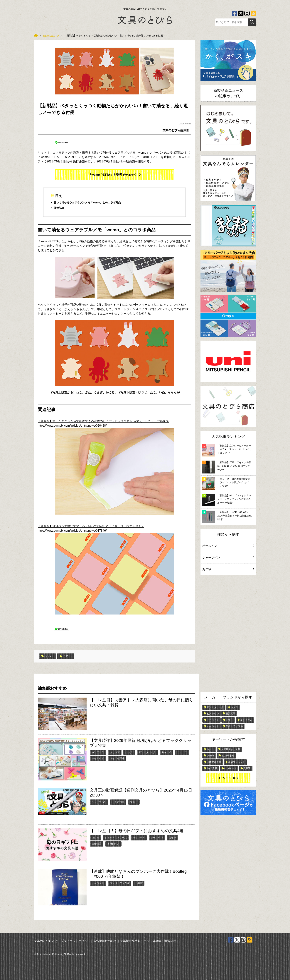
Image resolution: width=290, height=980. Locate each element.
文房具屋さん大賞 (231, 749)
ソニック (182, 752)
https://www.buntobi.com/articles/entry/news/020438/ (72, 426)
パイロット (139, 838)
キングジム (98, 752)
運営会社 (170, 941)
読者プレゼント (237, 762)
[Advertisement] (228, 634)
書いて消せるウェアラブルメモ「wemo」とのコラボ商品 (92, 203)
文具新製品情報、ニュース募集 (141, 941)
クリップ (115, 752)
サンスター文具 (147, 752)
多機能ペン (113, 844)
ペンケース (230, 768)
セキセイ (166, 752)
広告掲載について (105, 941)
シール (210, 749)
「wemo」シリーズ (148, 153)
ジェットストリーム (116, 838)
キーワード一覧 (227, 778)
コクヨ (129, 752)
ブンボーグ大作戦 (119, 883)
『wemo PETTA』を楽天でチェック (113, 175)
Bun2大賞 (212, 768)
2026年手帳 (228, 756)
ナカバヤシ (213, 720)
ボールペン (157, 838)
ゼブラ (229, 720)
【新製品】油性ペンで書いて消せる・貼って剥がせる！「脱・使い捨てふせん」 (91, 527)
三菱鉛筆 (97, 844)
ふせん (48, 656)
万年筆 (172, 838)
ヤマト (42, 153)
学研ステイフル (234, 726)
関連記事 (60, 208)
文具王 (134, 802)
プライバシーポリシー (75, 941)
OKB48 (211, 756)
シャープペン (99, 802)
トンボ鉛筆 (118, 802)
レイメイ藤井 (117, 759)
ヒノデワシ (213, 714)
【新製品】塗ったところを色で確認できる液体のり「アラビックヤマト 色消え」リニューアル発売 (103, 421)
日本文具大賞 (214, 762)
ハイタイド (98, 759)
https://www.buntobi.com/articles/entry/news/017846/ (106, 572)
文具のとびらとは (46, 941)
